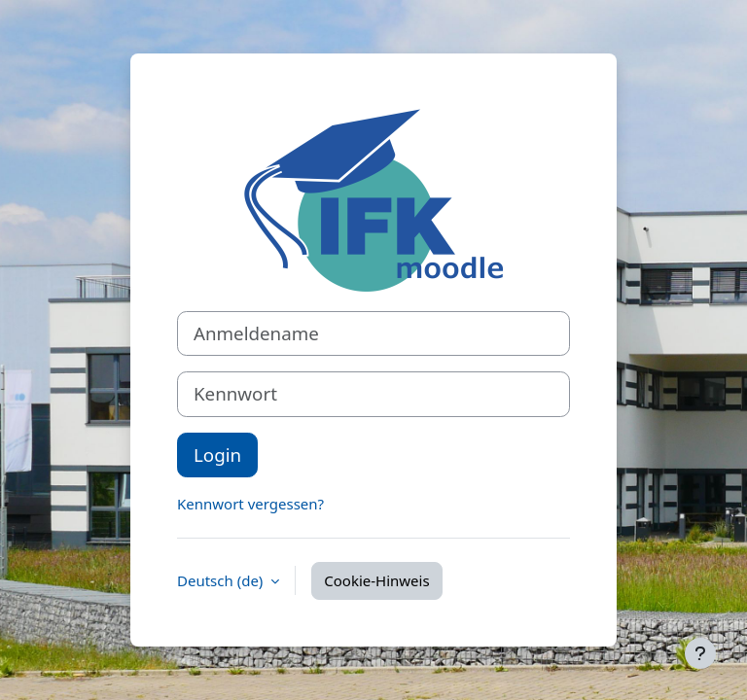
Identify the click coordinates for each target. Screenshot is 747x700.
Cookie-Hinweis (376, 580)
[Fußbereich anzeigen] (700, 653)
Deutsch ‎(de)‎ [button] (222, 580)
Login (217, 455)
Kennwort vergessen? (250, 504)
